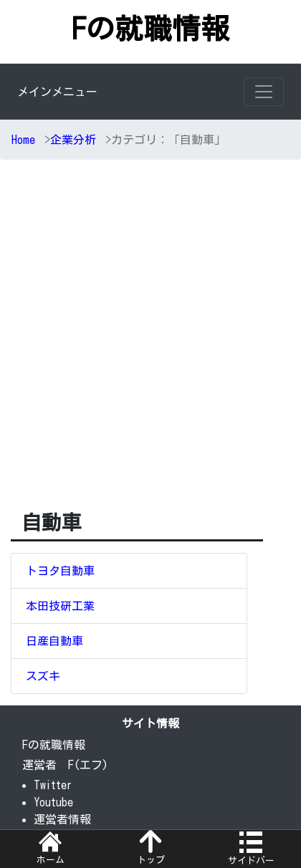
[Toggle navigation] (264, 92)
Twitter (53, 785)
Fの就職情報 (150, 29)
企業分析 (73, 140)
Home (23, 140)
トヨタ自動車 (60, 571)
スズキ (43, 676)
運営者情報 (62, 819)
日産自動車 (54, 641)
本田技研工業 (60, 606)
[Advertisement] (150, 344)
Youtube (53, 802)
